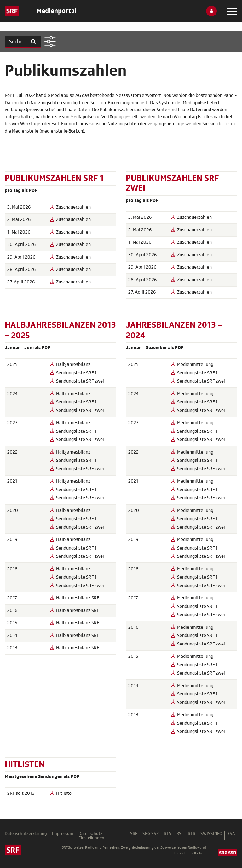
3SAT (232, 834)
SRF (134, 834)
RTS (168, 834)
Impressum (63, 834)
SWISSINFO (211, 834)
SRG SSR (151, 834)
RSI (180, 834)
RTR (192, 834)
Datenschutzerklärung (26, 834)
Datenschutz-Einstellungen (91, 836)
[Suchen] (15, 42)
